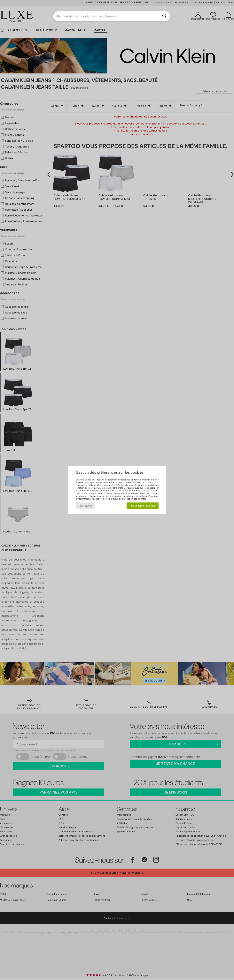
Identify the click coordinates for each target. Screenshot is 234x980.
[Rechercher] (164, 16)
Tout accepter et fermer (142, 506)
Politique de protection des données (128, 499)
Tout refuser (85, 506)
